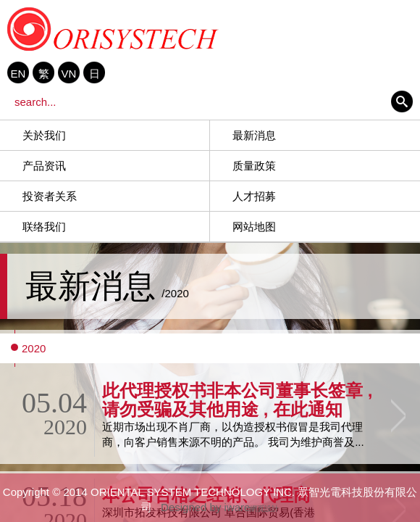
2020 (34, 348)
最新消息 (254, 135)
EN (18, 73)
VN (69, 73)
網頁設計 (264, 509)
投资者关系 (50, 196)
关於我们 (44, 135)
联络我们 (44, 227)
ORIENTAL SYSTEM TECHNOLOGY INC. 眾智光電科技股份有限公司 (113, 29)
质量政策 (254, 166)
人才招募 (254, 196)
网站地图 (254, 227)
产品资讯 (44, 166)
